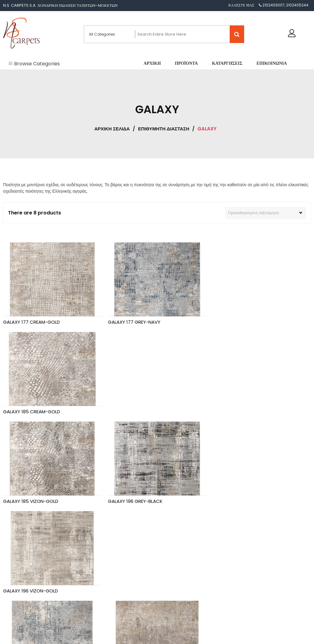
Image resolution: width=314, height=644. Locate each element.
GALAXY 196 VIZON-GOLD (240, 411)
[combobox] (172, 582)
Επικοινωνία (19, 601)
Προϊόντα (17, 576)
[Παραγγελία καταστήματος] (266, 213)
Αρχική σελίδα (112, 129)
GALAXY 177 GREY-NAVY (134, 322)
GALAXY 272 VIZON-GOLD (135, 501)
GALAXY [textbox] (170, 585)
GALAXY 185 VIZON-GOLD (31, 411)
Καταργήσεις (20, 588)
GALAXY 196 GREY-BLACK (135, 411)
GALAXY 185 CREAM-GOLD (241, 322)
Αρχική (15, 564)
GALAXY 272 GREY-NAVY (30, 501)
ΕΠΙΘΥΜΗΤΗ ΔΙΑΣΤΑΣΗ (164, 129)
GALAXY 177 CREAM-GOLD (31, 322)
